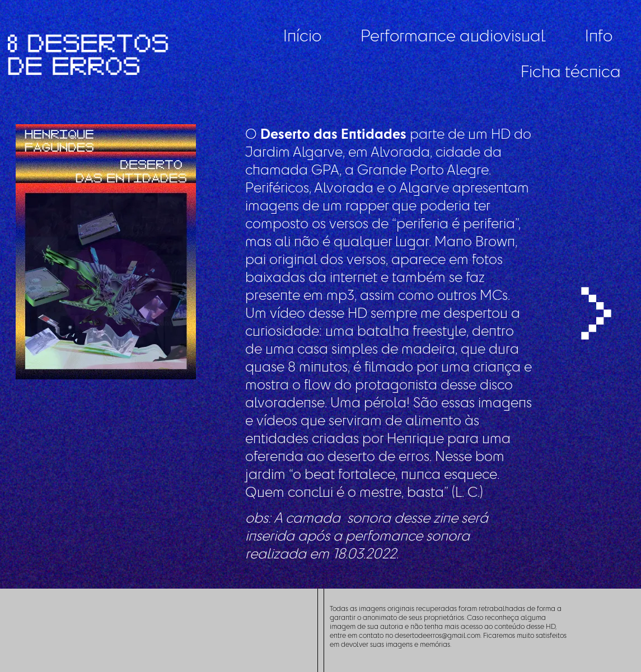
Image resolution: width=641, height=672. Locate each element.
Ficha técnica (571, 71)
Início (302, 35)
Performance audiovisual (453, 35)
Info (599, 35)
